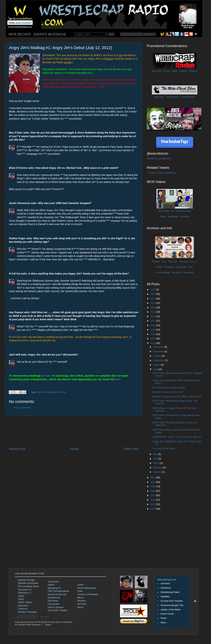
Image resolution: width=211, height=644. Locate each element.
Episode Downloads (28, 583)
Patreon (193, 71)
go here (46, 376)
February (158, 468)
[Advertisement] (74, 431)
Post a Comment (22, 408)
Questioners (54, 598)
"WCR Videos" (25, 602)
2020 (153, 308)
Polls (190, 267)
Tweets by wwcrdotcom (159, 159)
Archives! (165, 584)
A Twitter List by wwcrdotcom (161, 173)
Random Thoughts (27, 612)
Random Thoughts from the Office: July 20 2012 (177, 397)
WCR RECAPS (20, 34)
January (158, 472)
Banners (82, 601)
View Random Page (175, 142)
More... (164, 623)
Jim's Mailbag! (163, 272)
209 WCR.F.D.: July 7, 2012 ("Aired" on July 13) (177, 437)
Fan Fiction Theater (58, 610)
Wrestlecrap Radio (170, 592)
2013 (153, 339)
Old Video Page (183, 211)
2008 (153, 491)
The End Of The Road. (164, 449)
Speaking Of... (55, 588)
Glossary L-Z (25, 593)
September (159, 360)
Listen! (81, 585)
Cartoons (185, 217)
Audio (163, 217)
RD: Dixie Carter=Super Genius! (169, 388)
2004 (153, 509)
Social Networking (86, 588)
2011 (153, 478)
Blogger (48, 625)
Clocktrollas (54, 604)
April (156, 459)
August (157, 365)
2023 (153, 294)
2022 (153, 299)
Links (80, 591)
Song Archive (172, 97)
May (156, 454)
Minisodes (173, 217)
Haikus (51, 585)
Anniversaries (188, 97)
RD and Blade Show (28, 586)
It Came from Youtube (172, 601)
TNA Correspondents (58, 591)
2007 (153, 495)
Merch (80, 598)
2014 (153, 334)
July (156, 369)
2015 (153, 330)
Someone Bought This (172, 605)
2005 (153, 504)
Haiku (159, 267)
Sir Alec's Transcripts (183, 272)
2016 (153, 325)
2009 (153, 486)
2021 (153, 303)
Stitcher (184, 71)
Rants (164, 618)
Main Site (157, 71)
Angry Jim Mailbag (46, 392)
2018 (153, 316)
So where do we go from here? (168, 392)
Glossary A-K (186, 262)
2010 (153, 482)
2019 (153, 312)
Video (21, 599)
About (80, 607)
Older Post (131, 449)
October (158, 356)
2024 (153, 290)
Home (74, 449)
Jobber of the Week (171, 610)
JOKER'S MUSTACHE (50, 34)
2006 (153, 500)
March (157, 463)
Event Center (167, 614)
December (159, 347)
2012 (153, 343)
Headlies (165, 597)
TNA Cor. (173, 262)
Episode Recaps (26, 580)
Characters (53, 582)
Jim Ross (61, 392)
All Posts (82, 604)
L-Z (195, 262)
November (159, 352)
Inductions (166, 588)
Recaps (156, 262)
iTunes (167, 71)
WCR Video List (166, 211)
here (118, 379)
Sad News (53, 601)
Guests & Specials (57, 594)
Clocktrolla (181, 267)
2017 (153, 321)
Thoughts (169, 267)
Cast (164, 262)
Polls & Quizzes (56, 607)
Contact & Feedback (88, 594)
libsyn (175, 71)
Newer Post (17, 449)
